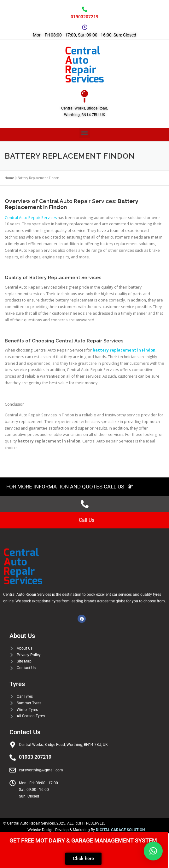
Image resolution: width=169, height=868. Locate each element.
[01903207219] (85, 9)
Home (9, 178)
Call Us (87, 520)
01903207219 (84, 17)
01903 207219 (35, 757)
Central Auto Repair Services (31, 218)
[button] (85, 133)
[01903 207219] (13, 758)
